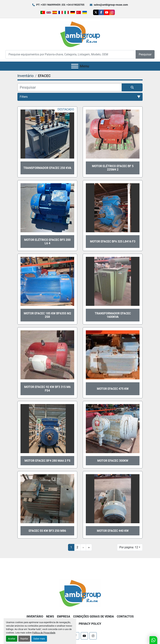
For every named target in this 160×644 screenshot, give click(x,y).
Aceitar (12, 639)
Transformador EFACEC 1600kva (113, 315)
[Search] (71, 54)
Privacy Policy (90, 624)
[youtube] (107, 12)
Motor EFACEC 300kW (113, 461)
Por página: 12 (129, 547)
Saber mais (39, 639)
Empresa (64, 616)
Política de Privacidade (44, 633)
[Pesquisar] (70, 87)
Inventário (35, 616)
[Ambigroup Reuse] (80, 593)
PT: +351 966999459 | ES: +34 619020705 (60, 5)
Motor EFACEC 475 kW (113, 389)
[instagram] (112, 12)
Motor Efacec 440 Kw (113, 531)
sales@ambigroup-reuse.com (111, 5)
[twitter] (96, 12)
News (50, 616)
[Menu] (75, 66)
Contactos (125, 616)
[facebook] (101, 12)
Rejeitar (24, 639)
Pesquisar (145, 54)
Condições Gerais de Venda (94, 616)
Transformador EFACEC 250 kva (47, 168)
